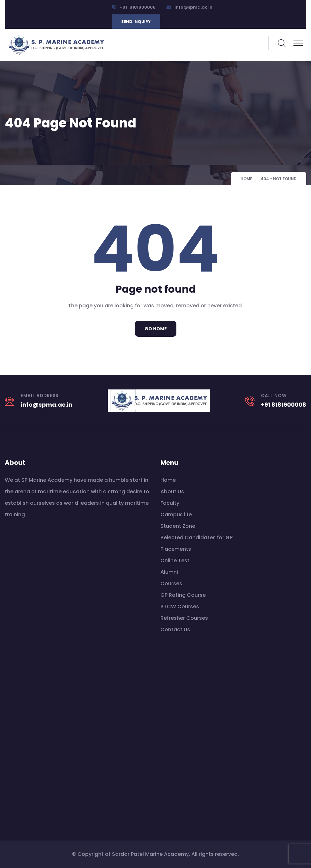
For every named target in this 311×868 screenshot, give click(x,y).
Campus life (176, 515)
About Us (172, 492)
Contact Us (175, 630)
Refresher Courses (184, 618)
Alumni (169, 572)
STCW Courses (180, 607)
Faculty (170, 503)
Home (246, 179)
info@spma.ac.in (193, 7)
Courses (171, 584)
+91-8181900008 (138, 7)
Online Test (175, 561)
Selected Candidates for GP (196, 538)
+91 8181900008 (284, 405)
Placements (176, 549)
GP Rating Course (183, 595)
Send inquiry (136, 22)
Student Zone (178, 526)
